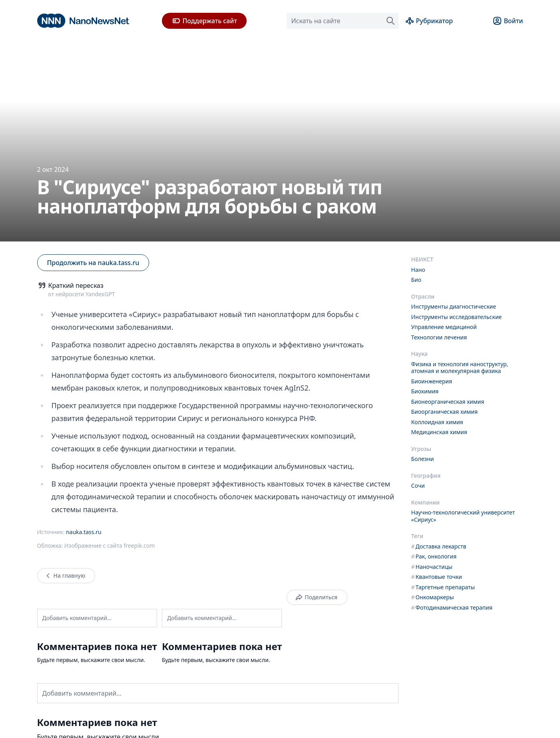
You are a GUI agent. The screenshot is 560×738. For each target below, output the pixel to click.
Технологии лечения (439, 337)
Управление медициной (444, 327)
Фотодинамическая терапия (452, 607)
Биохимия (425, 391)
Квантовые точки (437, 577)
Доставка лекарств (439, 546)
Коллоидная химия (437, 422)
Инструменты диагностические (454, 306)
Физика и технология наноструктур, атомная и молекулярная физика (460, 368)
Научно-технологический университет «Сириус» (463, 516)
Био (417, 280)
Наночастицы (432, 567)
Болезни (423, 459)
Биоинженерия (432, 381)
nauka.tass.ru (84, 532)
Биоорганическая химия (445, 412)
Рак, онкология (434, 556)
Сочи (418, 486)
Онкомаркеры (433, 597)
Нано (418, 270)
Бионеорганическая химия (448, 402)
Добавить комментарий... (77, 618)
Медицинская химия (439, 432)
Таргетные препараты (443, 587)
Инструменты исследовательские (457, 317)
